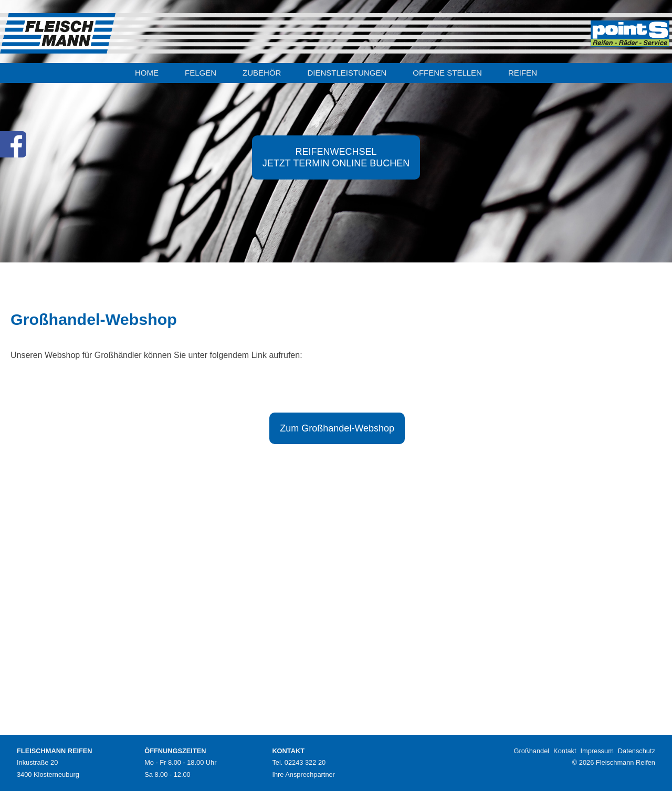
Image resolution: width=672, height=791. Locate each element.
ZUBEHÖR (262, 73)
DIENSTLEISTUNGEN (347, 73)
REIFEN (523, 73)
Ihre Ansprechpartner (303, 774)
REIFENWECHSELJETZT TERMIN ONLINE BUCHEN (336, 157)
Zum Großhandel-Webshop (337, 428)
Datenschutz (637, 751)
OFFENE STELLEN (447, 73)
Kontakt (565, 751)
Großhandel (532, 751)
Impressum (597, 751)
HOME (147, 73)
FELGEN (201, 73)
